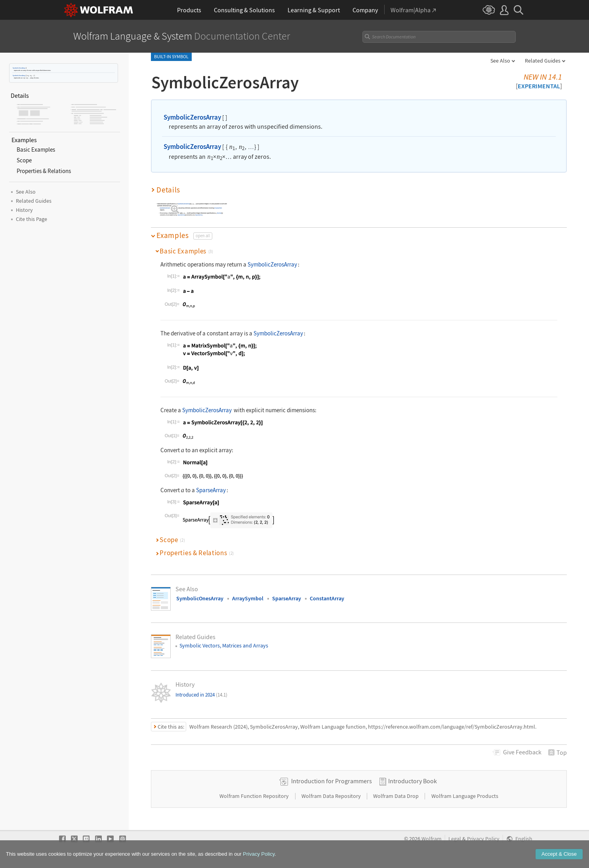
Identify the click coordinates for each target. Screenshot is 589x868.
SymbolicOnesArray (200, 598)
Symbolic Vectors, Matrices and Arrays (224, 645)
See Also (500, 61)
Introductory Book (413, 781)
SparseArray (211, 490)
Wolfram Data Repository (332, 796)
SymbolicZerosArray (19, 68)
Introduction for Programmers (332, 781)
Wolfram (432, 839)
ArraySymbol (248, 598)
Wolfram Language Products (465, 796)
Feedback (522, 752)
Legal (455, 839)
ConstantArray (327, 598)
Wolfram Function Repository (255, 796)
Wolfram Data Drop (396, 796)
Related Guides (543, 61)
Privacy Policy (483, 839)
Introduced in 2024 (201, 695)
